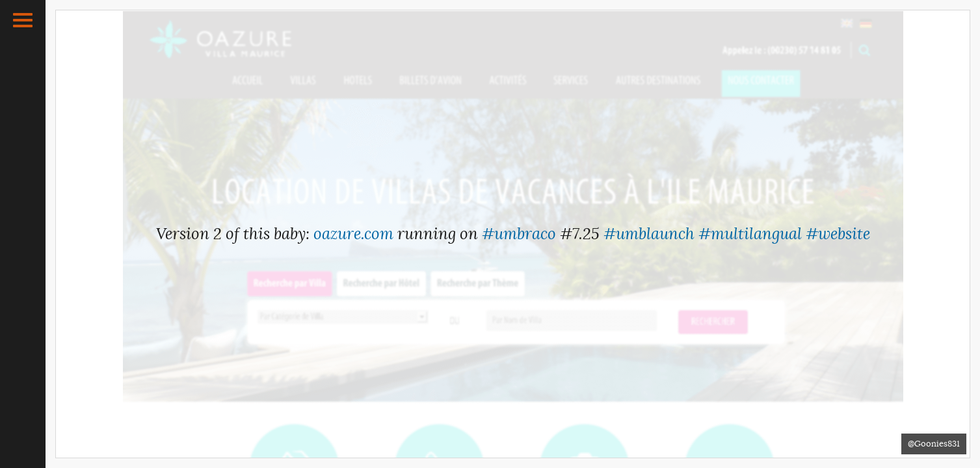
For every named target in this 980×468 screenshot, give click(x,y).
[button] (23, 20)
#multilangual (750, 234)
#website (838, 234)
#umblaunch (649, 234)
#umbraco (519, 234)
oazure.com (353, 234)
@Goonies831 (934, 444)
